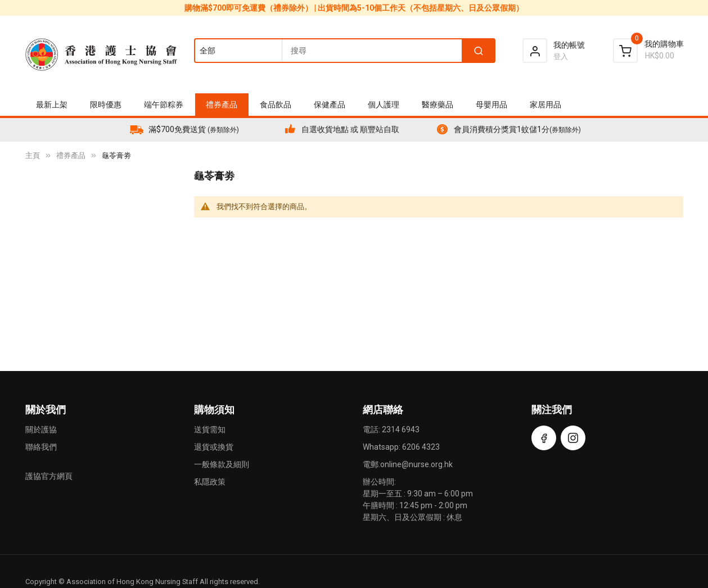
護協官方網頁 (49, 476)
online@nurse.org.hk (416, 464)
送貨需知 (210, 429)
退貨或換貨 (214, 447)
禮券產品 (71, 155)
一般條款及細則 (222, 464)
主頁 (33, 155)
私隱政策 (210, 482)
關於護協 (41, 429)
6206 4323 (421, 447)
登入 (561, 56)
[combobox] (344, 51)
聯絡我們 (41, 447)
